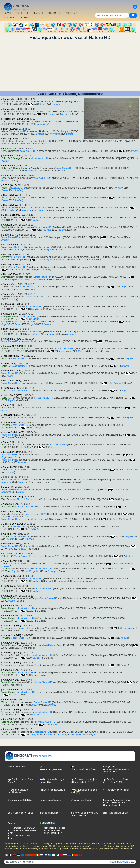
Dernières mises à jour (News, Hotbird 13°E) (84, 781)
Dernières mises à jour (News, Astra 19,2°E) (116, 781)
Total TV (5, 499)
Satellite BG (7, 556)
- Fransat (115, 805)
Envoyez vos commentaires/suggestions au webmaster (116, 769)
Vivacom (6, 358)
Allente (5, 131)
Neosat (5, 102)
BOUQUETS (54, 13)
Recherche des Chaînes (116, 790)
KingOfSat (125, 862)
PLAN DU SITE (28, 17)
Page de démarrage (29, 756)
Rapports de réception (50, 800)
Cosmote (6, 218)
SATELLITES (22, 13)
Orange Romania (10, 151)
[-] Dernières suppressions (52, 790)
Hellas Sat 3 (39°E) (12, 156)
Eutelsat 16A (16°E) (13, 346)
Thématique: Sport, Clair (23, 828)
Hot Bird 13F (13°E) (13, 119)
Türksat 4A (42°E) (12, 381)
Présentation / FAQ (17, 767)
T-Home (5, 470)
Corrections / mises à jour (84, 768)
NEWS (8, 13)
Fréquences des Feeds (54, 828)
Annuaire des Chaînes (82, 800)
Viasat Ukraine (17, 408)
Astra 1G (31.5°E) (12, 576)
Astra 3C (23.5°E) (12, 148)
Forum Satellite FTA (52, 833)
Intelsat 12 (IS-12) (12, 626)
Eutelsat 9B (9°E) (12, 215)
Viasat (4, 188)
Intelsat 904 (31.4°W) (13, 356)
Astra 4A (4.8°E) (11, 245)
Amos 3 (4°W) (10, 467)
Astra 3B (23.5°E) (12, 225)
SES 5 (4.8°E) (10, 185)
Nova (4, 122)
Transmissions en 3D (115, 813)
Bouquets (108, 800)
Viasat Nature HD (18, 102)
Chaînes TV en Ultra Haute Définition (85, 814)
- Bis (123, 803)
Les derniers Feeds (52, 830)
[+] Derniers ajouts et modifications (18, 791)
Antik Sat (6, 349)
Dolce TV (6, 158)
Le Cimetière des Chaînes (21, 813)
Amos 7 (7, 405)
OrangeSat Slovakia (23, 349)
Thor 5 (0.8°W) (10, 129)
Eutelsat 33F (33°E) (13, 175)
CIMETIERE (10, 17)
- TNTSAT (115, 803)
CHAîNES (38, 13)
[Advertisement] (70, 66)
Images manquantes (50, 813)
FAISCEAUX (71, 13)
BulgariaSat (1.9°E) (13, 99)
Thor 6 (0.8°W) (10, 139)
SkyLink (5, 227)
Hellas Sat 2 (9, 363)
